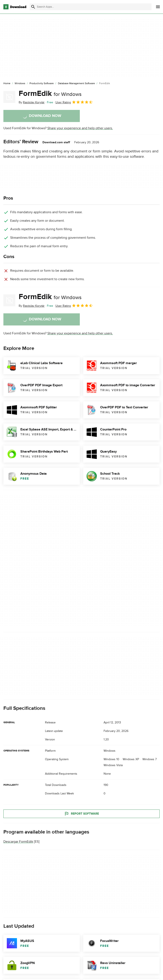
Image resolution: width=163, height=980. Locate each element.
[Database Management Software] (76, 84)
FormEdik (50, 94)
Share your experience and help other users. (80, 128)
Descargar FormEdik (18, 842)
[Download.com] (15, 7)
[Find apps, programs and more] (91, 7)
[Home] (7, 84)
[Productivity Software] (42, 84)
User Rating (74, 102)
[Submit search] (33, 7)
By (32, 102)
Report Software (81, 814)
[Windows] (20, 84)
